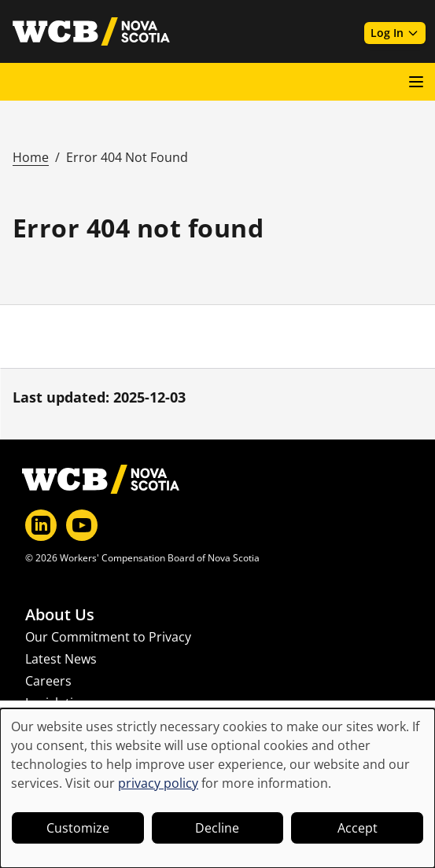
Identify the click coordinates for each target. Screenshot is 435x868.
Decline (217, 828)
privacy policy (158, 783)
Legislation (57, 703)
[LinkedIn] (41, 525)
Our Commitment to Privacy (108, 637)
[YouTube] (82, 525)
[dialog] (217, 788)
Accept (358, 828)
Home (31, 157)
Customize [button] (78, 828)
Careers (48, 681)
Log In (395, 33)
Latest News (61, 659)
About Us (60, 615)
